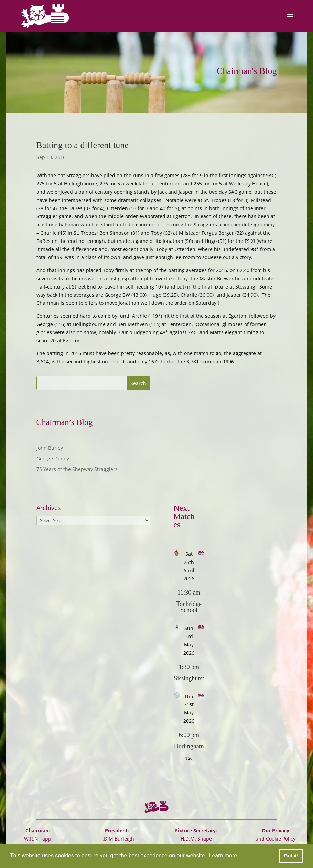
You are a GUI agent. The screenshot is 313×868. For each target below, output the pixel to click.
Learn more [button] (223, 855)
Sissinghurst (189, 678)
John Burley (50, 448)
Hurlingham (189, 746)
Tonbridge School (189, 607)
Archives (49, 508)
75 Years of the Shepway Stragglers (77, 469)
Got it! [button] (291, 856)
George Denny (53, 458)
